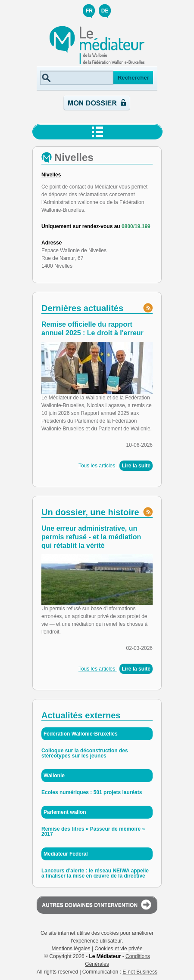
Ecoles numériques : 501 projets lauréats (92, 792)
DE (105, 11)
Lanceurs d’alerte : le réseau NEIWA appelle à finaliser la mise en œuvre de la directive (95, 873)
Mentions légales (71, 949)
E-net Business (140, 972)
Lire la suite (136, 466)
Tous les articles (98, 466)
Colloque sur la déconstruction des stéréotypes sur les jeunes (85, 753)
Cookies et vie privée (118, 949)
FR (89, 11)
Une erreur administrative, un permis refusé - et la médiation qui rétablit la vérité (91, 537)
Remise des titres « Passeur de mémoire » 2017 (93, 832)
